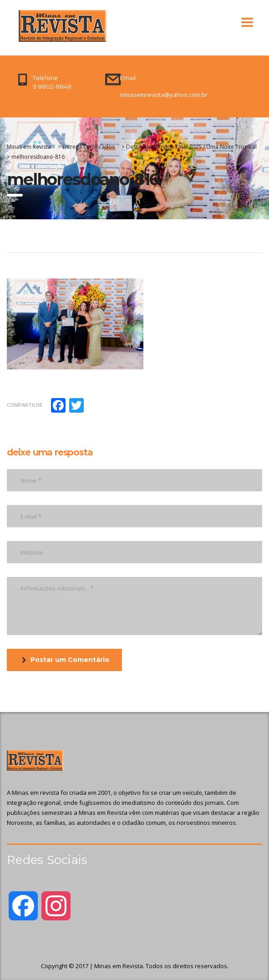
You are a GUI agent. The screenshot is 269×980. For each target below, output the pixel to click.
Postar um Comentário (66, 660)
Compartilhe (25, 405)
